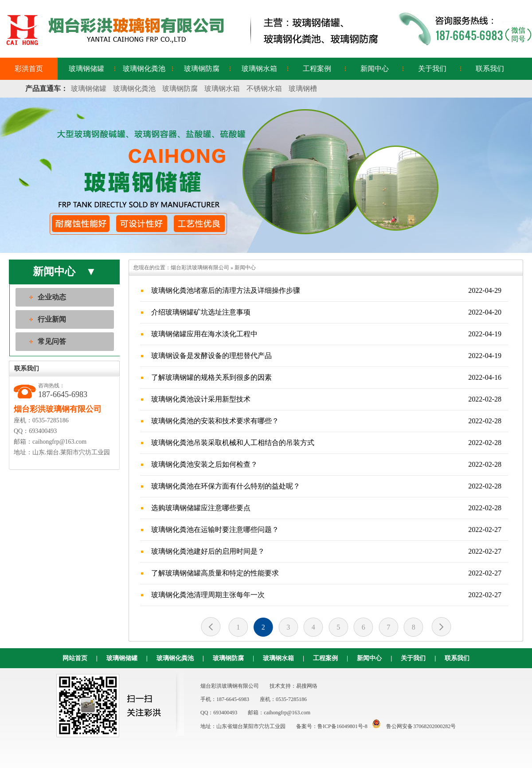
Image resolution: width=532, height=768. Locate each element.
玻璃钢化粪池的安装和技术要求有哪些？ (326, 421)
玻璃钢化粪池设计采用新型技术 (326, 399)
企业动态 (52, 297)
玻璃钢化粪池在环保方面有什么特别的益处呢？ (326, 486)
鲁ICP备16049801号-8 (342, 726)
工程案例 (317, 69)
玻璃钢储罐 (86, 69)
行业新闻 (52, 319)
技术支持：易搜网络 (293, 686)
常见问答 (52, 341)
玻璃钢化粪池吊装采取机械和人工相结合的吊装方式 (326, 443)
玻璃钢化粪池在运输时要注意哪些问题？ (326, 530)
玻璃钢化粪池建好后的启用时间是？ (326, 551)
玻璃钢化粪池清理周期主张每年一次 (326, 595)
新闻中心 (375, 69)
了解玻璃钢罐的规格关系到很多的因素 (326, 378)
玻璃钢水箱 (259, 69)
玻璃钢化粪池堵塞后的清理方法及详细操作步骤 (326, 291)
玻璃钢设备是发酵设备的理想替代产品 (326, 356)
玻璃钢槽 (303, 89)
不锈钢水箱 (264, 89)
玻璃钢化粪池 (144, 69)
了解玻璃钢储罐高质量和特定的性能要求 (326, 573)
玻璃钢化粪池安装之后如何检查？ (326, 465)
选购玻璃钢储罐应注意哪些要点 (326, 508)
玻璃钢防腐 (202, 69)
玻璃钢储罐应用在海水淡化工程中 (326, 334)
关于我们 (432, 69)
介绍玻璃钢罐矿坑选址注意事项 (326, 312)
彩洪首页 (29, 69)
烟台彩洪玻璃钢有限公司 (200, 268)
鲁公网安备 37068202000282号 (412, 726)
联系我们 (490, 69)
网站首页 (75, 658)
